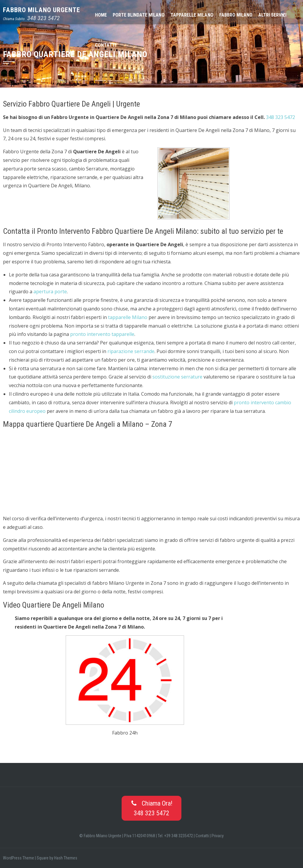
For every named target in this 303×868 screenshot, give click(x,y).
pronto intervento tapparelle (102, 334)
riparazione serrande (131, 351)
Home (101, 15)
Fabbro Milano (236, 15)
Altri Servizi (272, 15)
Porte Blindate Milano (139, 15)
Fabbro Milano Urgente (42, 10)
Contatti (106, 45)
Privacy (218, 836)
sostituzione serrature (177, 377)
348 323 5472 (43, 18)
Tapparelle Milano (192, 15)
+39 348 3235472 (179, 836)
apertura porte (50, 292)
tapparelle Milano (128, 317)
